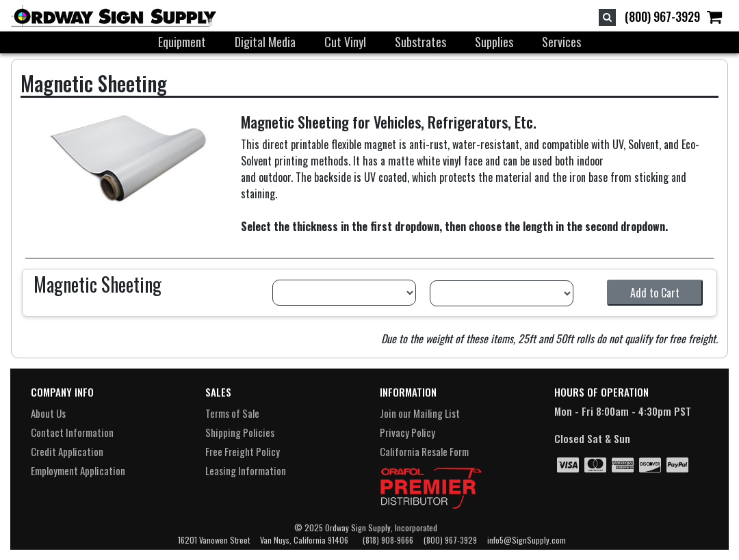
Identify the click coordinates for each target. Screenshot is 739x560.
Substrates (420, 42)
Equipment (182, 42)
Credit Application (67, 451)
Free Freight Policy (243, 451)
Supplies (494, 42)
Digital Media (265, 42)
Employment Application (78, 470)
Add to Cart (655, 293)
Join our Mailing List (420, 413)
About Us (48, 413)
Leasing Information (246, 470)
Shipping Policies (240, 432)
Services (561, 42)
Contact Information (72, 432)
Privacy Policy (407, 432)
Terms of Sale (232, 413)
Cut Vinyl (345, 42)
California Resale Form (424, 451)
